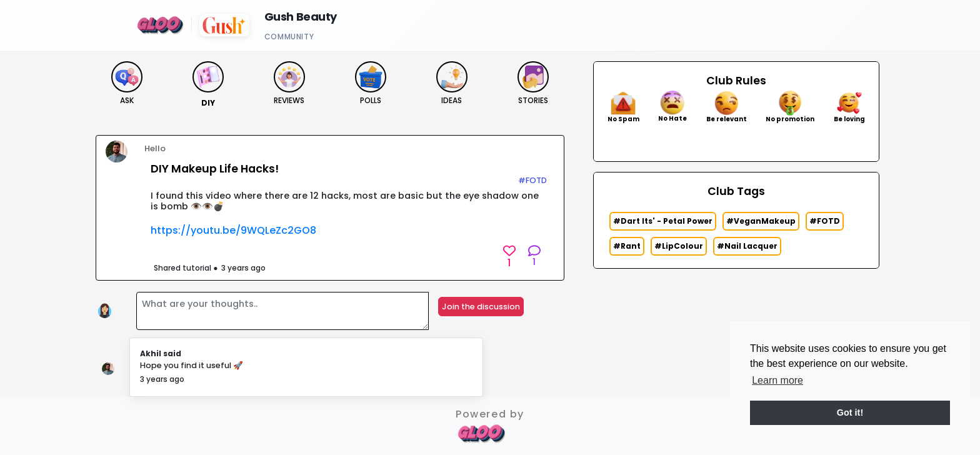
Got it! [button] (850, 412)
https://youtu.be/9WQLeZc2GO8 (233, 230)
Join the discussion (481, 307)
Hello (155, 148)
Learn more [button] (777, 380)
